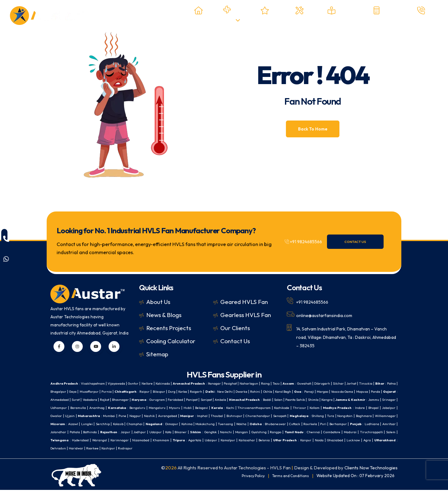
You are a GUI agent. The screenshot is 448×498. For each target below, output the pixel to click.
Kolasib (331, 424)
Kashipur (94, 456)
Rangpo (194, 440)
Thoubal (57, 424)
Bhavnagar (226, 399)
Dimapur (390, 424)
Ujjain (246, 416)
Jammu (164, 408)
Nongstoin (197, 424)
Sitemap (157, 354)
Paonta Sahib (75, 408)
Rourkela (195, 432)
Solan (55, 408)
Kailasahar (205, 448)
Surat (175, 399)
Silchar (375, 383)
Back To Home (313, 129)
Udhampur (202, 408)
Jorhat (390, 383)
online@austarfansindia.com (329, 315)
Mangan (155, 440)
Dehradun (387, 448)
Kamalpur (184, 448)
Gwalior (231, 416)
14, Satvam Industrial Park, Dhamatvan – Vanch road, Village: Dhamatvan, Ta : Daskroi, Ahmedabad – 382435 (342, 336)
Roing (293, 383)
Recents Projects (169, 328)
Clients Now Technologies (371, 476)
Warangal (387, 440)
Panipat (306, 399)
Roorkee (76, 456)
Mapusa (104, 399)
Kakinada (177, 383)
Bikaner (86, 440)
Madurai (279, 440)
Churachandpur (101, 424)
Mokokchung (79, 432)
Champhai (349, 424)
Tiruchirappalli (302, 440)
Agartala (147, 448)
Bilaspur (219, 391)
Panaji (390, 391)
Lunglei (297, 424)
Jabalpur (214, 416)
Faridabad (288, 399)
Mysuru (330, 408)
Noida (287, 448)
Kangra (111, 408)
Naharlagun (275, 383)
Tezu (305, 383)
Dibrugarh (357, 383)
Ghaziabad (305, 448)
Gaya (121, 391)
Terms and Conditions (288, 484)
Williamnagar (242, 424)
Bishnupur (76, 424)
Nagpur (317, 416)
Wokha (119, 432)
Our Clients (235, 328)
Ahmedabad (156, 399)
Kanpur (272, 448)
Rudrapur (113, 456)
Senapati (126, 424)
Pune (303, 416)
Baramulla (223, 408)
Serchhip (314, 424)
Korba (247, 391)
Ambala (339, 399)
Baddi (391, 399)
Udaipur (57, 440)
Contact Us (365, 242)
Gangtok (120, 440)
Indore (183, 416)
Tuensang (102, 432)
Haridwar (58, 456)
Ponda (119, 399)
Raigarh (262, 391)
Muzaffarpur (140, 391)
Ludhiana (262, 432)
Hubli (344, 408)
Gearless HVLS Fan (246, 315)
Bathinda (335, 432)
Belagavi (359, 408)
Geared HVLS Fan (244, 302)
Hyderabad (365, 440)
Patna (87, 391)
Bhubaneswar (156, 432)
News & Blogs (164, 315)
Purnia (160, 391)
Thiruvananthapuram (69, 416)
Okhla (342, 391)
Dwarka (313, 391)
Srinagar (182, 408)
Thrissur (118, 416)
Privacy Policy (247, 484)
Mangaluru (311, 408)
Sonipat (322, 399)
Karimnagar (61, 448)
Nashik (332, 416)
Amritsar (281, 432)
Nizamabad (85, 448)
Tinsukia (58, 391)
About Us (158, 302)
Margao (57, 399)
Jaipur (373, 432)
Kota (72, 440)
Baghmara (218, 424)
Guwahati (336, 383)
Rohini (329, 391)
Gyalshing (174, 440)
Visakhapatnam (98, 383)
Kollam (134, 416)
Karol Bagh (361, 391)
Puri (209, 432)
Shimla (96, 408)
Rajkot (208, 399)
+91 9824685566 (308, 242)
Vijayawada (124, 383)
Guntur (144, 383)
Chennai (236, 440)
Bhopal (197, 416)
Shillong (168, 424)
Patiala (318, 432)
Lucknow (326, 448)
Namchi (138, 440)
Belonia (225, 448)
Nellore (160, 383)
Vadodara (191, 399)
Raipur (202, 391)
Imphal (390, 416)
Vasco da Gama (81, 399)
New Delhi (294, 391)
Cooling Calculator (171, 341)
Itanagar (235, 383)
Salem (323, 440)
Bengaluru (289, 408)
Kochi (391, 408)
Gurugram (267, 399)
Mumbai (289, 416)
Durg (233, 391)
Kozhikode (99, 416)
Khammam (108, 448)
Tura (181, 424)
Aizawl (282, 424)
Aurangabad (352, 416)
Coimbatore (258, 440)
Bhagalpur (104, 391)
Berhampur (226, 432)
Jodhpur (389, 432)
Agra (342, 448)
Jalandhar (300, 432)
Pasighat (254, 383)
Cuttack (178, 432)
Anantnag (244, 408)
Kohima (59, 432)
